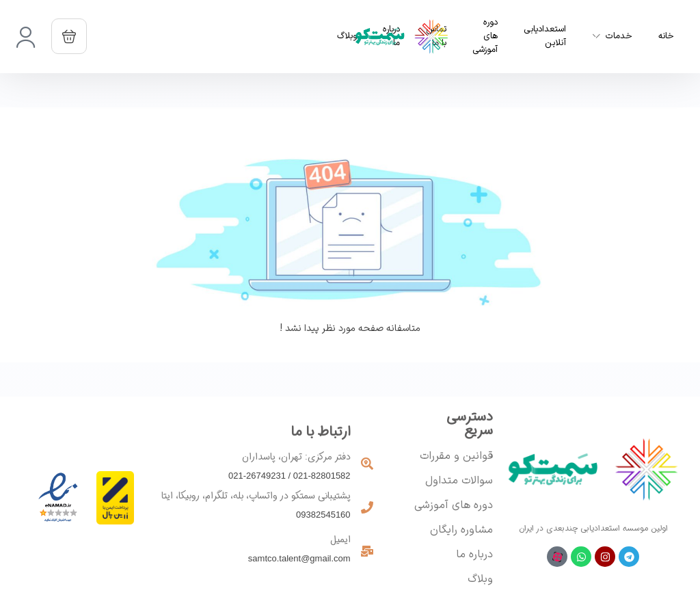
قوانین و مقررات (456, 456)
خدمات (619, 36)
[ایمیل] (367, 551)
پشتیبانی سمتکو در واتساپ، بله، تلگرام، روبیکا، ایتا (256, 496)
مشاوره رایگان (461, 530)
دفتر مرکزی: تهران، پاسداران (296, 457)
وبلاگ (480, 579)
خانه (666, 36)
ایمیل (340, 540)
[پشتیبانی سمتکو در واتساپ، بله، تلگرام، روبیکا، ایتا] (367, 507)
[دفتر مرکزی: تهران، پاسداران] (367, 464)
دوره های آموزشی (485, 36)
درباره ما (474, 555)
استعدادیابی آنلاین (545, 36)
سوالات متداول (459, 481)
